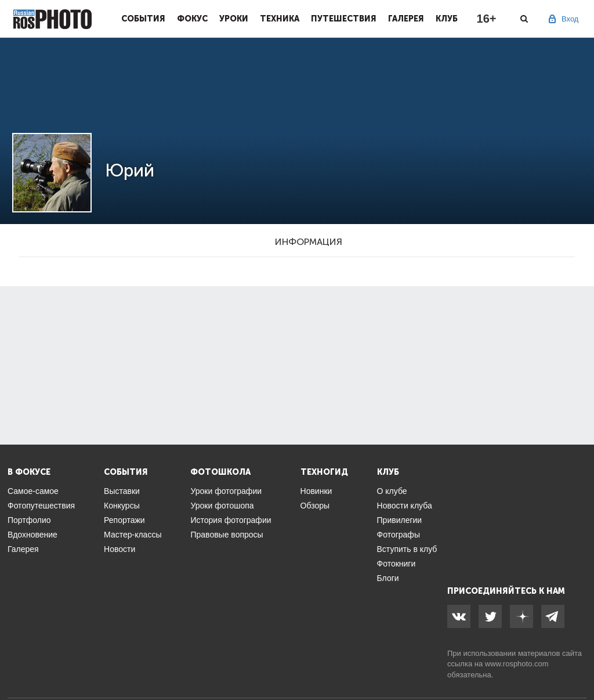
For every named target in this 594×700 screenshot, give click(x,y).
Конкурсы (122, 506)
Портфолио (29, 520)
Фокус (192, 19)
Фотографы (399, 535)
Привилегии (400, 520)
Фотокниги (396, 564)
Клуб (447, 19)
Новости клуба (405, 506)
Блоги (388, 578)
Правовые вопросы (227, 535)
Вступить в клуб (407, 549)
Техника (280, 19)
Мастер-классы (133, 535)
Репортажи (124, 520)
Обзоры (315, 506)
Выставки (122, 491)
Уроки (234, 19)
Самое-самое (33, 491)
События (143, 19)
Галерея (406, 19)
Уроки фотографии (226, 491)
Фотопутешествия (41, 506)
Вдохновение (32, 535)
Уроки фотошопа (222, 506)
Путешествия (344, 19)
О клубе (392, 491)
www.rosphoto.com (517, 664)
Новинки (316, 491)
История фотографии (231, 520)
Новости (119, 549)
